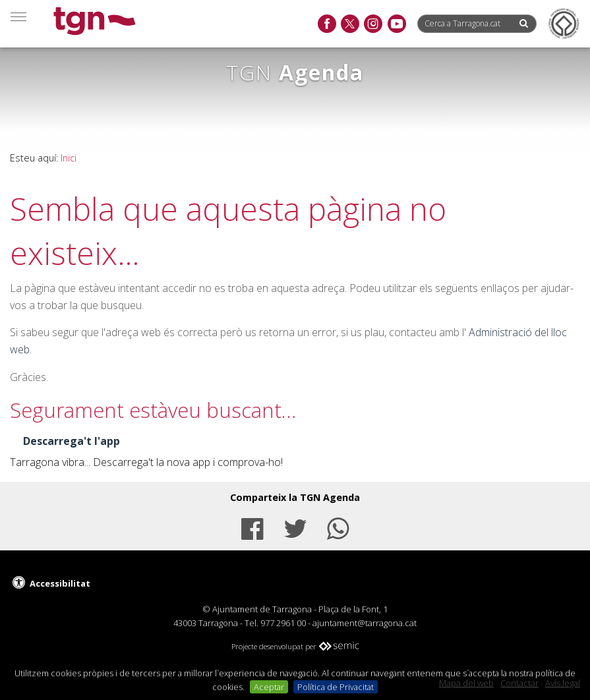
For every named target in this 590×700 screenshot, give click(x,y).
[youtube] (397, 24)
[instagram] (373, 24)
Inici (69, 158)
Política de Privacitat (336, 687)
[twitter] (350, 24)
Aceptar (269, 687)
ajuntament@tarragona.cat (365, 623)
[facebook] (327, 24)
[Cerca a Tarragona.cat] (467, 23)
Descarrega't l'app (72, 441)
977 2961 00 (283, 623)
